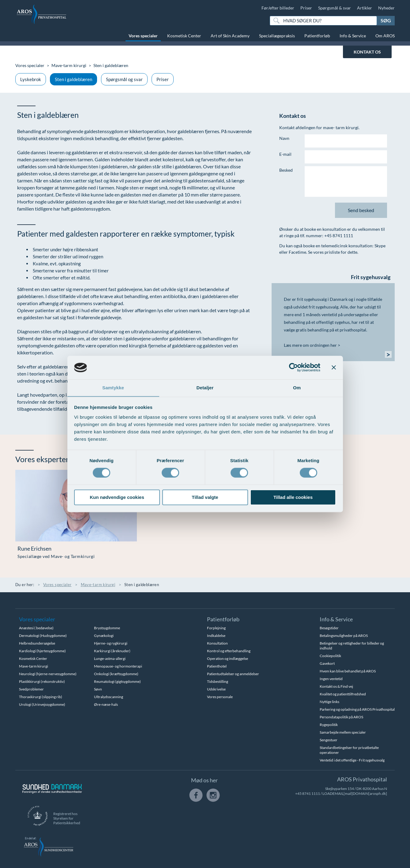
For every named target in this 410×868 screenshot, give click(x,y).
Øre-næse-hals (106, 704)
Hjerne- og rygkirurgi (111, 643)
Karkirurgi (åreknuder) (112, 651)
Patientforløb (317, 36)
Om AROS (385, 36)
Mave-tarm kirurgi (69, 65)
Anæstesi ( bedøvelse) (36, 628)
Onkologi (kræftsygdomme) (116, 674)
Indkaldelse (216, 636)
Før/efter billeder (278, 8)
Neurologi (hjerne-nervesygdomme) (48, 674)
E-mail (285, 154)
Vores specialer (143, 36)
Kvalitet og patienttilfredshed (343, 694)
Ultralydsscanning (109, 697)
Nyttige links (329, 702)
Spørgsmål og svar (124, 79)
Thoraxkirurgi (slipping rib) (41, 697)
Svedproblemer (31, 689)
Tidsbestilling (218, 681)
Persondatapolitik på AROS (341, 717)
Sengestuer (329, 740)
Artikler (365, 8)
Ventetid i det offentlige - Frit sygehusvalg (352, 760)
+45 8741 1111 (308, 793)
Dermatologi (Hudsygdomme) (43, 636)
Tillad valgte (205, 498)
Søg (386, 20)
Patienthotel (217, 666)
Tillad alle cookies (293, 498)
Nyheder (386, 8)
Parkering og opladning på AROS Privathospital (357, 709)
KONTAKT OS (367, 52)
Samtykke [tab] (113, 388)
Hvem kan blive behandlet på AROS (348, 671)
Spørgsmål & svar (335, 8)
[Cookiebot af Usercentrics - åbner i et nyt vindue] (293, 367)
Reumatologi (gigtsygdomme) (117, 681)
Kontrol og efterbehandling (229, 651)
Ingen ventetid (331, 679)
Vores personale (220, 697)
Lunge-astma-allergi (110, 658)
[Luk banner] (334, 367)
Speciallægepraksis (277, 36)
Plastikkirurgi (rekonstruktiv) (42, 681)
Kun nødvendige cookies (117, 498)
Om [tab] (297, 388)
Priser (306, 8)
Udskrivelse (216, 689)
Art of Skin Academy (230, 36)
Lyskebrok (31, 79)
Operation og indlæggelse (228, 658)
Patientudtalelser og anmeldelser (233, 674)
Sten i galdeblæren (73, 79)
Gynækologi (104, 636)
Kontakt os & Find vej (336, 686)
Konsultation (217, 643)
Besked (286, 170)
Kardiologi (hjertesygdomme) (42, 651)
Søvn (98, 689)
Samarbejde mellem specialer (343, 732)
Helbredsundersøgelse (37, 643)
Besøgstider (329, 628)
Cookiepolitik (330, 656)
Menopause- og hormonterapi (118, 666)
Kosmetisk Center (184, 36)
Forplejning (216, 628)
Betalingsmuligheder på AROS (344, 636)
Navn (284, 138)
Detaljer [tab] (205, 388)
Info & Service (353, 36)
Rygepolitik (329, 725)
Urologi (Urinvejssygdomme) (42, 704)
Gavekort (327, 663)
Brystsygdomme (107, 628)
